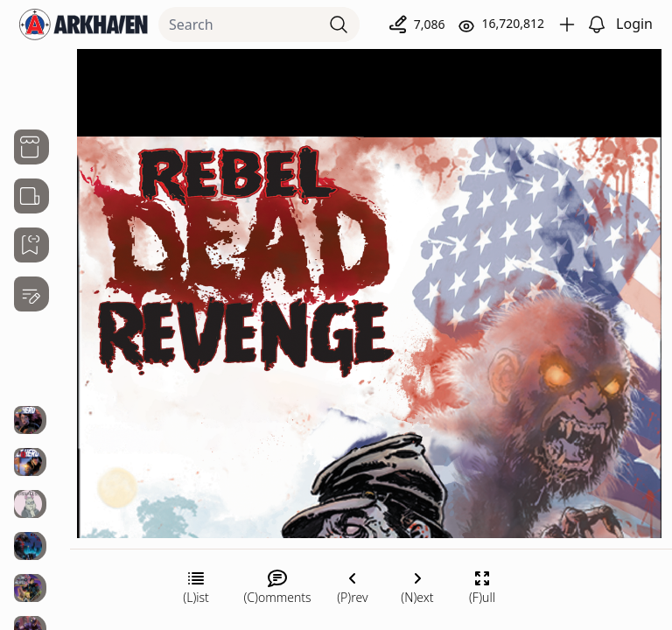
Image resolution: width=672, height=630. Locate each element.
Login (634, 24)
